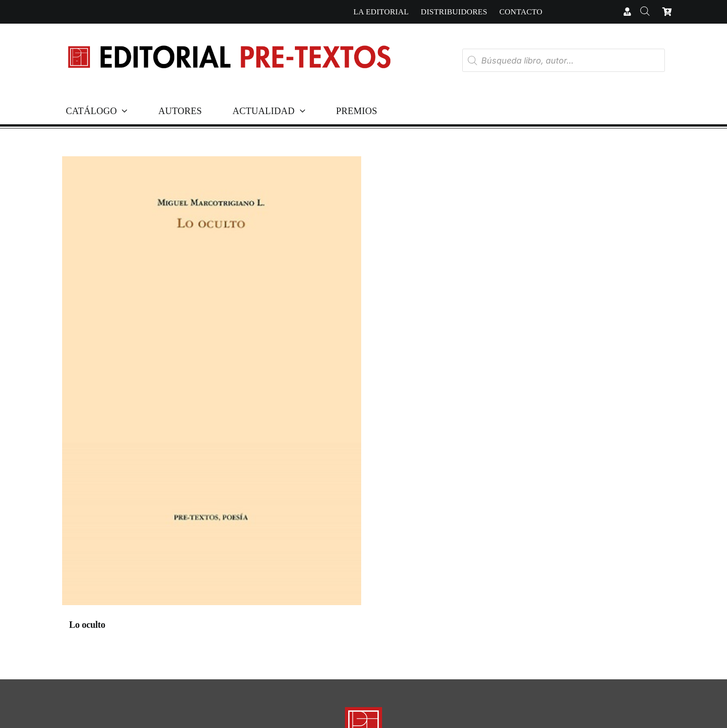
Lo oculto (87, 625)
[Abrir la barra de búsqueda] (645, 12)
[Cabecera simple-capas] (229, 36)
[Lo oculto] (212, 383)
